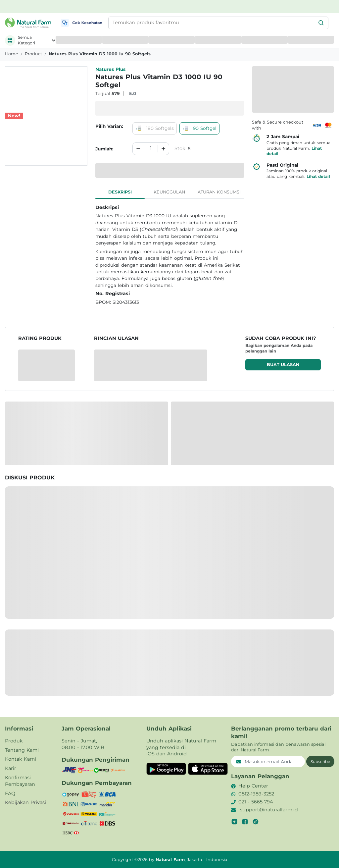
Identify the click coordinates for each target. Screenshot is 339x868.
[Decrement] (138, 149)
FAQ (10, 793)
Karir (11, 768)
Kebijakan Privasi (25, 802)
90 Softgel (199, 128)
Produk (14, 741)
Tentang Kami (22, 750)
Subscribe (320, 761)
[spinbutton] (151, 149)
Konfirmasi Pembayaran (20, 781)
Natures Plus (110, 69)
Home (12, 54)
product (33, 54)
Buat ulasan (283, 365)
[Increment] (164, 149)
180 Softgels (155, 128)
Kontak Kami (21, 759)
